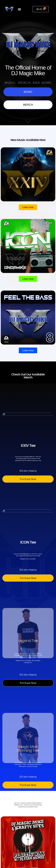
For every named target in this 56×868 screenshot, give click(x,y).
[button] (19, 9)
